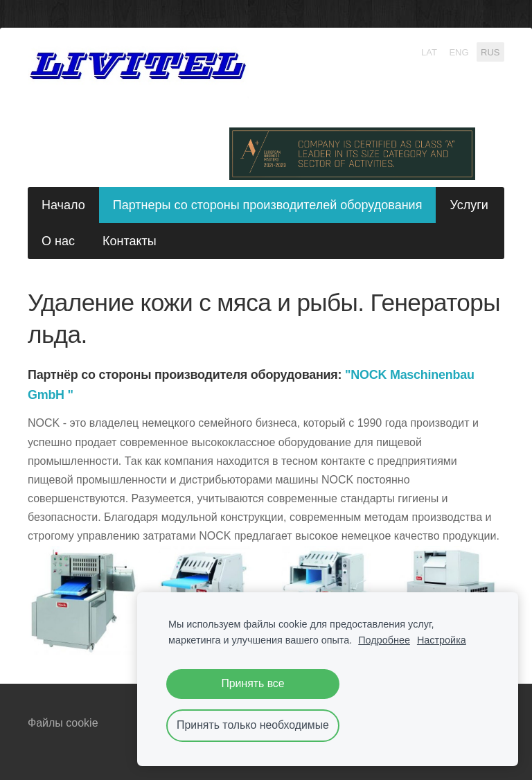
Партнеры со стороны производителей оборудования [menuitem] (268, 205)
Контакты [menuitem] (130, 241)
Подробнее (384, 640)
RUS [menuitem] (490, 52)
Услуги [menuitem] (469, 205)
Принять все (252, 683)
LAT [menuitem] (429, 52)
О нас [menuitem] (58, 241)
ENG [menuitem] (459, 52)
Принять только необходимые (253, 725)
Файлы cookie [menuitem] (63, 723)
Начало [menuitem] (63, 205)
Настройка (442, 640)
